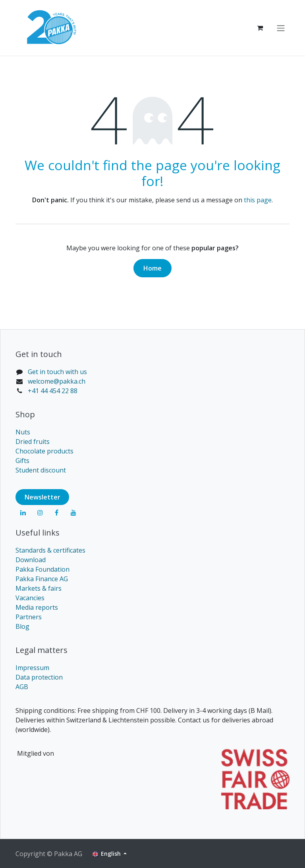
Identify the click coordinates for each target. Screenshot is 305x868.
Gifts (22, 461)
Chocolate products (44, 451)
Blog (22, 626)
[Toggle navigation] (281, 28)
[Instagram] (40, 513)
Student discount (41, 470)
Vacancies (30, 598)
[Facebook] (57, 513)
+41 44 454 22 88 (53, 391)
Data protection (39, 677)
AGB (22, 687)
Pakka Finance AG (42, 579)
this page (258, 200)
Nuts (23, 432)
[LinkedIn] (23, 513)
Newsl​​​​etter (42, 497)
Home (152, 268)
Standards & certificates (50, 550)
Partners (29, 617)
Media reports (37, 607)
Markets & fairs (39, 588)
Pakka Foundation (42, 569)
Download (31, 560)
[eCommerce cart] (260, 28)
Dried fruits (33, 442)
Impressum (32, 668)
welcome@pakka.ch (57, 381)
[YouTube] (73, 513)
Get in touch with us (57, 372)
